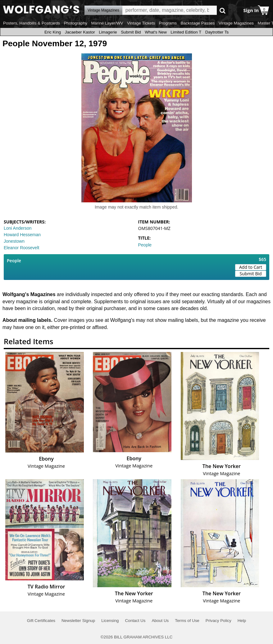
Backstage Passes (198, 23)
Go (223, 10)
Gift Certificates (41, 621)
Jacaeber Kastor (80, 32)
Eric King (53, 32)
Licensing (110, 621)
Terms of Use (187, 621)
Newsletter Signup (78, 621)
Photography (75, 23)
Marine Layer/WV (107, 23)
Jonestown (14, 241)
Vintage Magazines (236, 23)
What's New (156, 32)
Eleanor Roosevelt (21, 248)
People (145, 245)
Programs (168, 23)
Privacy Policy (218, 621)
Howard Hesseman (22, 235)
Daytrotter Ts (217, 32)
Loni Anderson (18, 228)
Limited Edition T (186, 32)
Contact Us (135, 621)
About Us (160, 621)
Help (242, 621)
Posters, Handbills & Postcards (32, 23)
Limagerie (108, 32)
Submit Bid (131, 32)
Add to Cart (251, 267)
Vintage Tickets (141, 23)
